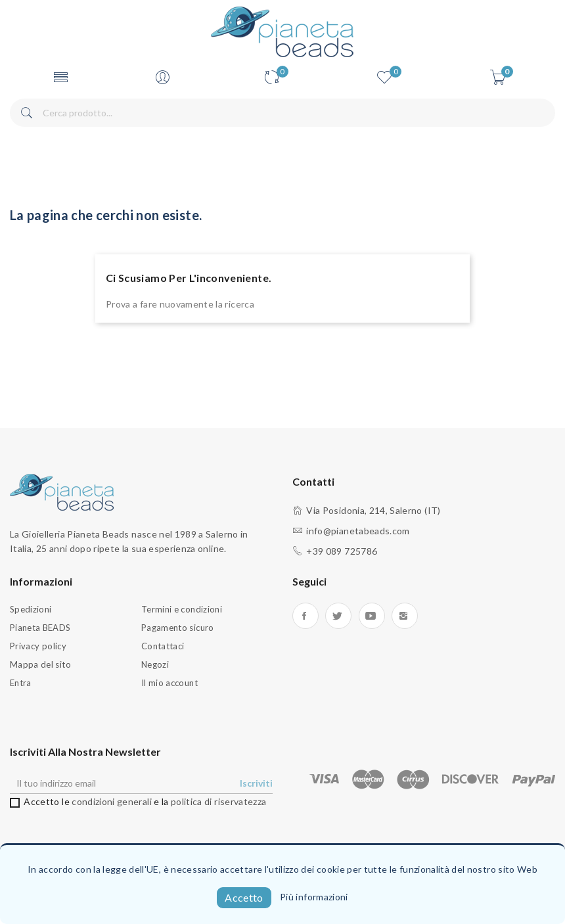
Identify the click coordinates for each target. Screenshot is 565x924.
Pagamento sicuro (178, 628)
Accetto (244, 897)
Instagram (405, 616)
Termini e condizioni (182, 609)
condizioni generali (112, 801)
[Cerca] (282, 113)
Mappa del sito (40, 664)
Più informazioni (314, 897)
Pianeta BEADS (40, 628)
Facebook (305, 616)
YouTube (372, 616)
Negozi (155, 664)
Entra (21, 683)
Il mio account (169, 683)
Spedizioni (31, 609)
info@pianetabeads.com (358, 531)
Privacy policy (38, 646)
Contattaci (163, 646)
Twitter (338, 616)
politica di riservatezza (218, 801)
